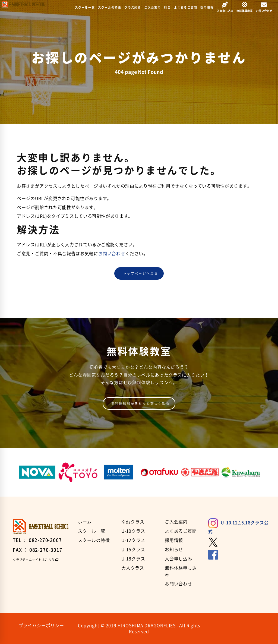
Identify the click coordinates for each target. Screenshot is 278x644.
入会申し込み (179, 558)
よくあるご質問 (186, 7)
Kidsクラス (133, 522)
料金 (167, 7)
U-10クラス (133, 531)
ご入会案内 (152, 7)
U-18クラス (133, 558)
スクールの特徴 (110, 7)
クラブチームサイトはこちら (34, 560)
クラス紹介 (133, 7)
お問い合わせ (112, 253)
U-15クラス (133, 549)
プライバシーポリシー (41, 625)
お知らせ (174, 549)
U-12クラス (133, 540)
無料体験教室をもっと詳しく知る (141, 403)
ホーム (85, 522)
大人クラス (133, 568)
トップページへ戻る (141, 273)
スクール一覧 (85, 7)
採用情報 (207, 7)
